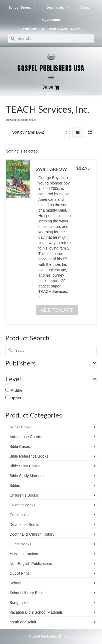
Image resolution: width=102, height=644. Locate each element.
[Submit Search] (10, 350)
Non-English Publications (31, 564)
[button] (51, 77)
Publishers (51, 363)
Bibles (15, 486)
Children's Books (24, 495)
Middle (16, 390)
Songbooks (19, 603)
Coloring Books (22, 505)
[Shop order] (40, 132)
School (15, 583)
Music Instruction (24, 554)
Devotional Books (24, 525)
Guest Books (20, 544)
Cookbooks (19, 515)
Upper (16, 398)
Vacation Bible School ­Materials (36, 612)
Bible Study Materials (27, 476)
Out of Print (19, 573)
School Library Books (27, 593)
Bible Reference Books (29, 456)
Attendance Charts (25, 437)
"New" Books (21, 427)
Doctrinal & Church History (32, 534)
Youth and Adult (23, 622)
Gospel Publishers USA (51, 68)
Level (51, 379)
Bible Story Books (25, 466)
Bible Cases (20, 446)
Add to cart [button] (57, 310)
